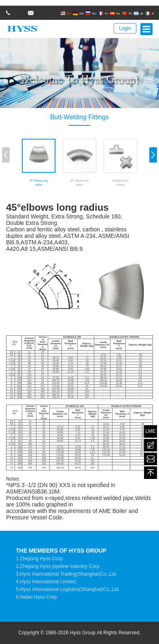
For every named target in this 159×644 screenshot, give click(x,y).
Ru (91, 13)
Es (115, 13)
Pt (127, 13)
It (149, 13)
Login (125, 28)
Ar (139, 13)
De (78, 13)
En (66, 13)
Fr (103, 13)
